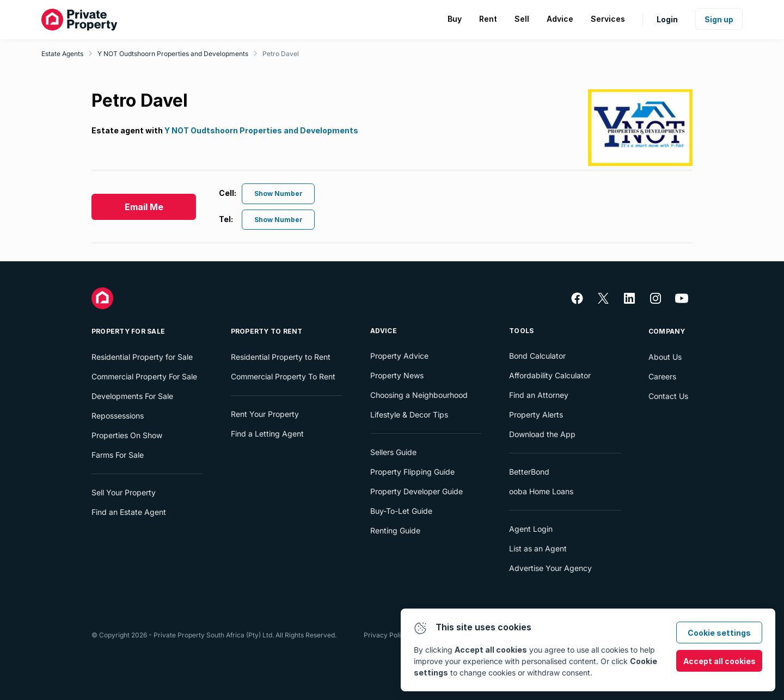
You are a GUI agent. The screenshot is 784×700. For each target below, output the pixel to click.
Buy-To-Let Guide (401, 511)
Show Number (278, 194)
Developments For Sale (132, 396)
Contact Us (668, 396)
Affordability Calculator (550, 375)
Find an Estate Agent (129, 512)
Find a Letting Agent (267, 434)
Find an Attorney (539, 395)
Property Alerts (536, 415)
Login (667, 19)
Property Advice (399, 356)
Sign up (719, 19)
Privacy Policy (386, 635)
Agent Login (531, 529)
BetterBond (529, 472)
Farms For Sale (118, 455)
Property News (397, 375)
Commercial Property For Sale (144, 376)
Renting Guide (395, 530)
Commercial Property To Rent (283, 376)
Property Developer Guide (416, 491)
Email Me (144, 207)
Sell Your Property (124, 492)
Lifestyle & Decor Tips (409, 415)
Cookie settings (719, 633)
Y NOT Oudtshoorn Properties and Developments (173, 54)
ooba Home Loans (541, 491)
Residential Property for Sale (142, 357)
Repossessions (118, 416)
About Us (665, 357)
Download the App (542, 434)
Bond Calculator (537, 356)
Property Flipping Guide (412, 472)
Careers (662, 376)
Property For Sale (128, 331)
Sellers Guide (393, 452)
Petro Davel (281, 54)
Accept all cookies (719, 661)
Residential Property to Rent (281, 357)
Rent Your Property (265, 414)
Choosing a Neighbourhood (419, 395)
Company (667, 331)
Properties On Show (127, 435)
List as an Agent (538, 548)
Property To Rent (267, 331)
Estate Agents (62, 54)
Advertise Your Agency (550, 568)
